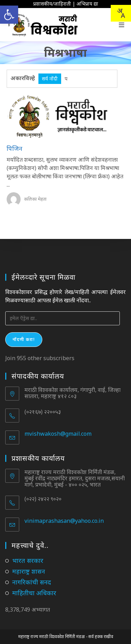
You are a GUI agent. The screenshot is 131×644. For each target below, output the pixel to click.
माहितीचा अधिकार (34, 593)
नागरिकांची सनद (32, 582)
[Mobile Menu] (122, 25)
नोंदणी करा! (24, 339)
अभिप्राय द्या (87, 4)
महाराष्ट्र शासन (29, 571)
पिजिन (14, 148)
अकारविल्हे (23, 78)
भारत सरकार (28, 560)
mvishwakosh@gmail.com (58, 434)
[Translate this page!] (121, 13)
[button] (9, 15)
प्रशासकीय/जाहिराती (52, 4)
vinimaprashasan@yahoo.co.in (64, 521)
